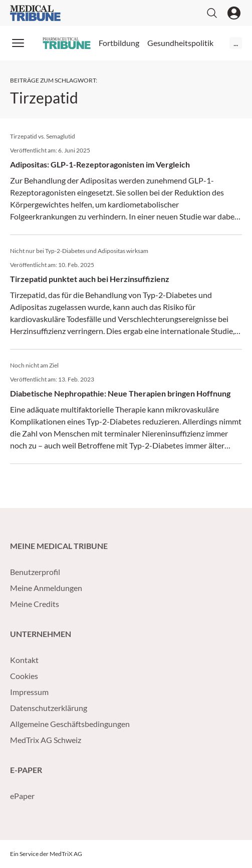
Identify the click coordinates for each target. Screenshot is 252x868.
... (236, 43)
